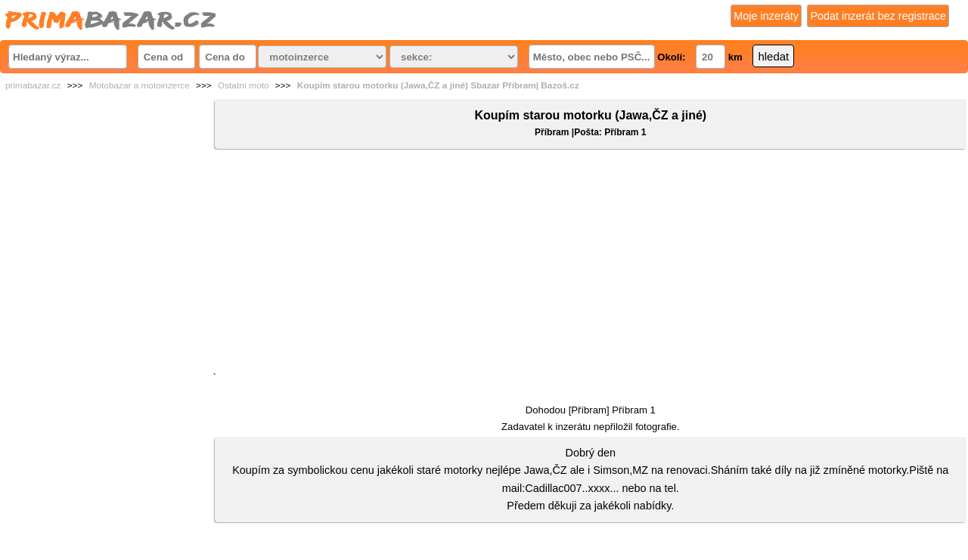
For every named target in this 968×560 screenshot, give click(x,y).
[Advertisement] (591, 264)
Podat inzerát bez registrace (878, 16)
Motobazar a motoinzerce (140, 85)
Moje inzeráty (766, 16)
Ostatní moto (244, 85)
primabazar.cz (33, 85)
